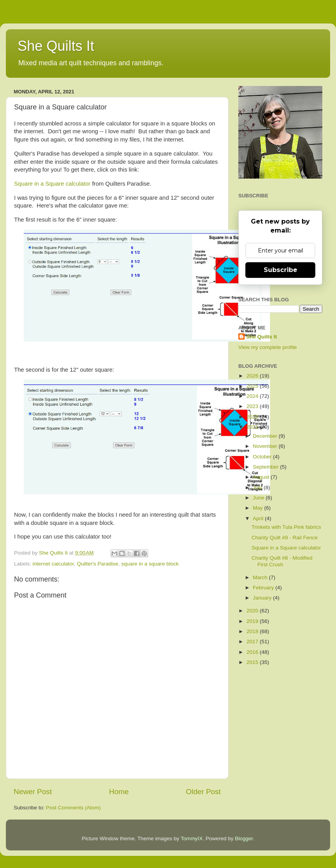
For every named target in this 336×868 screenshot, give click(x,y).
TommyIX (191, 838)
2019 (253, 621)
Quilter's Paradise (98, 564)
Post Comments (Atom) (73, 808)
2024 (253, 396)
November (266, 446)
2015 (253, 662)
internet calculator (53, 564)
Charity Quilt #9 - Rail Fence (285, 538)
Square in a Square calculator (52, 184)
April (259, 518)
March (261, 577)
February (264, 588)
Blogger (244, 838)
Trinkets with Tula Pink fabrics (286, 527)
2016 (253, 652)
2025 (253, 386)
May (258, 508)
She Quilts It (56, 46)
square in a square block (150, 564)
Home (119, 792)
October (263, 457)
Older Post (203, 792)
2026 (253, 376)
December (266, 436)
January (263, 598)
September (266, 467)
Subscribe (281, 270)
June (259, 498)
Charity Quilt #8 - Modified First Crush (282, 561)
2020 (253, 611)
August (262, 477)
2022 (253, 417)
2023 (253, 406)
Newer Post (33, 792)
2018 (253, 631)
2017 (253, 642)
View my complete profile (268, 347)
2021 (253, 427)
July (258, 488)
